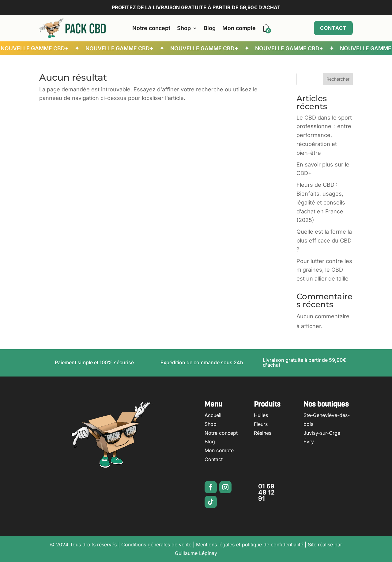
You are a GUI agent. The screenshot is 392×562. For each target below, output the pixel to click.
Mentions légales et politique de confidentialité (250, 545)
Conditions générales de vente (156, 545)
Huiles (261, 415)
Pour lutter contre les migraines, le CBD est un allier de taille (324, 270)
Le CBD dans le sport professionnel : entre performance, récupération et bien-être (324, 135)
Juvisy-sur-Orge (322, 433)
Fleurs (261, 424)
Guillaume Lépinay (196, 553)
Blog (210, 28)
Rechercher (338, 79)
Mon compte (239, 28)
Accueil (213, 415)
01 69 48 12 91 (266, 492)
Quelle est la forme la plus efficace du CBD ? (324, 241)
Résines (263, 433)
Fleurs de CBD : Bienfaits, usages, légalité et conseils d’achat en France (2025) (321, 202)
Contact (333, 28)
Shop (184, 28)
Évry (309, 442)
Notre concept (151, 28)
